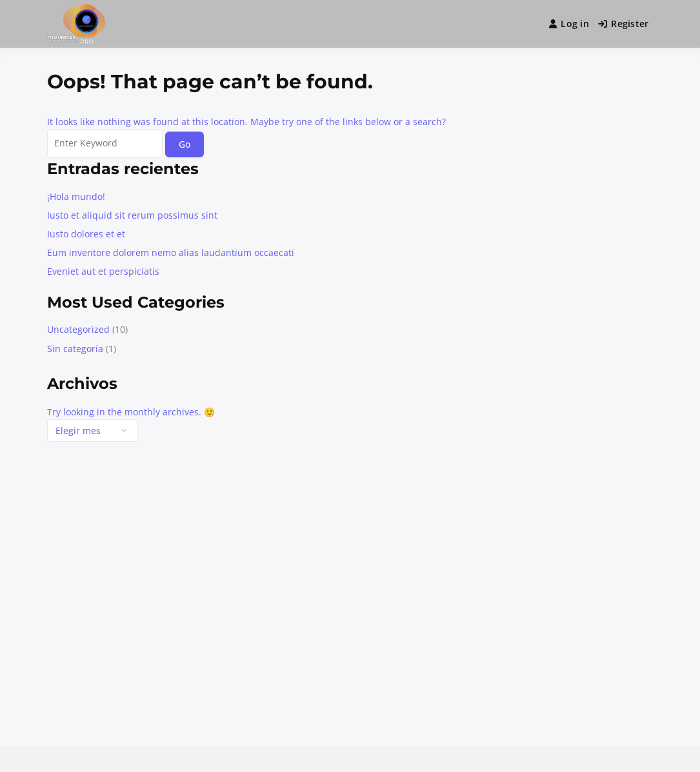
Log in (569, 24)
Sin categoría (75, 349)
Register (624, 24)
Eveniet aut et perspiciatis (103, 271)
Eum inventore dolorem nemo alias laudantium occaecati (171, 252)
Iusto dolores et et (86, 234)
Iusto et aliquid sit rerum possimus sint (132, 215)
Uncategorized (78, 329)
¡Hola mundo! (76, 196)
